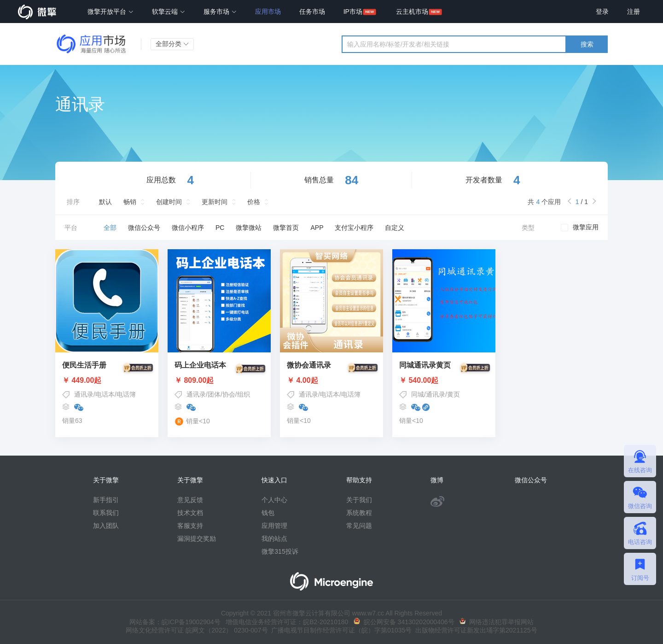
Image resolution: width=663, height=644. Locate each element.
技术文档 (190, 513)
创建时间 (169, 202)
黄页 (454, 394)
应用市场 (268, 12)
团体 (214, 394)
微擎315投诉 (280, 551)
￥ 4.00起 (331, 381)
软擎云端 (169, 12)
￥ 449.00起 (107, 381)
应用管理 (274, 526)
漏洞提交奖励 (197, 539)
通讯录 (84, 394)
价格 (254, 202)
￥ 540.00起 (444, 381)
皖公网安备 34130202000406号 (404, 622)
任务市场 (312, 12)
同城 (418, 394)
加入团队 (106, 526)
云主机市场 (412, 12)
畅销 (130, 202)
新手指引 (106, 500)
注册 (634, 12)
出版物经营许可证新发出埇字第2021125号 (474, 630)
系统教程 (359, 513)
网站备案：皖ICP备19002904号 (175, 622)
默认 (105, 202)
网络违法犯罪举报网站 (497, 622)
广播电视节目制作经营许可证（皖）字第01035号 (340, 630)
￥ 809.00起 (219, 381)
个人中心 (274, 500)
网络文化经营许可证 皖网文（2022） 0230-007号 (197, 630)
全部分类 (172, 44)
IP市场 (353, 12)
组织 (244, 394)
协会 (229, 394)
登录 (602, 12)
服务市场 (220, 12)
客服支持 (190, 526)
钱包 (268, 513)
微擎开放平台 (110, 12)
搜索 (587, 44)
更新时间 (215, 202)
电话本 (105, 394)
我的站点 (274, 539)
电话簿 (126, 394)
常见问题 (359, 526)
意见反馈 (190, 500)
